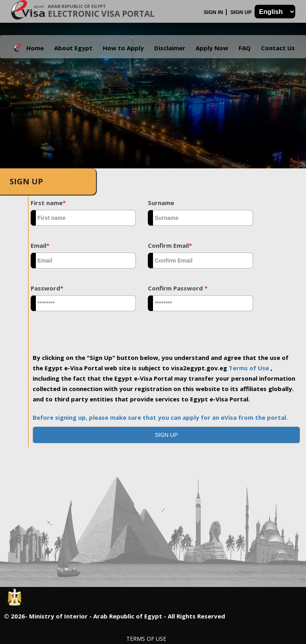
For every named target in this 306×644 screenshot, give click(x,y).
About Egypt (73, 48)
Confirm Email (170, 245)
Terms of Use (250, 368)
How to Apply (123, 48)
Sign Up (242, 12)
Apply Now (212, 48)
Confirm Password (178, 288)
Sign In (214, 12)
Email (40, 245)
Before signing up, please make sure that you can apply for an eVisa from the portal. (160, 417)
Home (35, 48)
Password (47, 288)
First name (48, 203)
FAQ (245, 48)
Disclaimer (170, 48)
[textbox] (83, 218)
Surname (161, 203)
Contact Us (278, 48)
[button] (166, 435)
